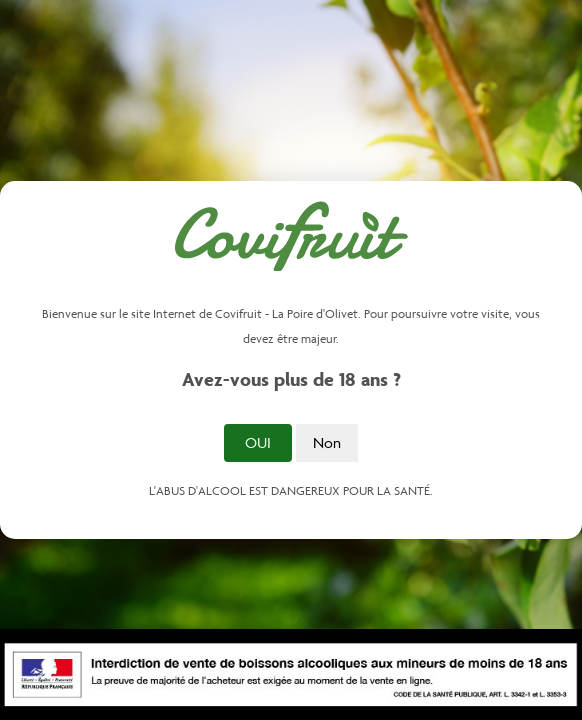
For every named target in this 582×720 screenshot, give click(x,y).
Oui (258, 442)
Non (327, 442)
